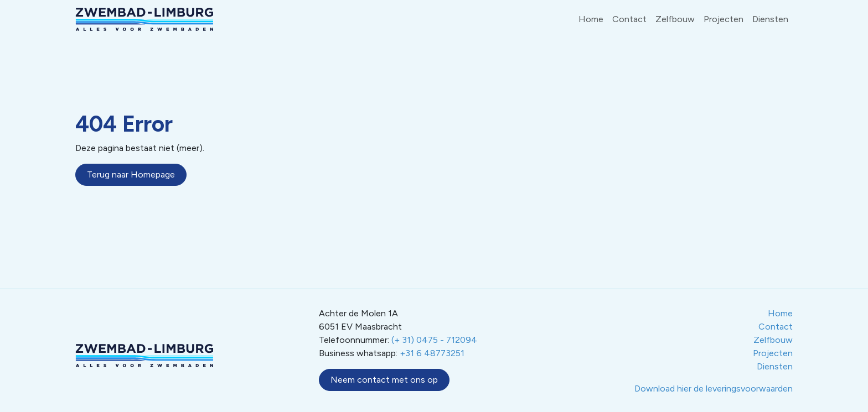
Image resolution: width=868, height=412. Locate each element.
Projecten (724, 19)
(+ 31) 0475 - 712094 (434, 340)
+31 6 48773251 (432, 353)
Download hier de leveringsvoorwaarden (714, 388)
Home (591, 19)
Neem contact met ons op (384, 380)
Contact (629, 19)
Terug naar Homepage (131, 174)
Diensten (770, 19)
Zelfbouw (675, 19)
